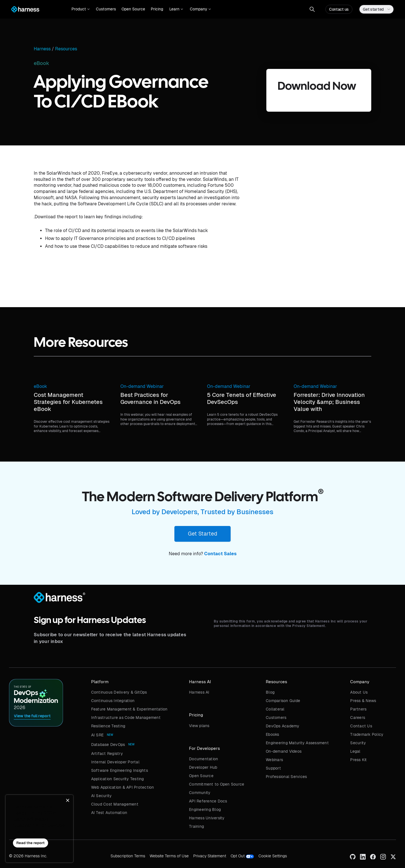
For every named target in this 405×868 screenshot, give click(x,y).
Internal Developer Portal (115, 762)
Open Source (133, 9)
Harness (42, 49)
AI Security (102, 796)
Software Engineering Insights (120, 770)
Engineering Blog (205, 809)
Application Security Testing (118, 779)
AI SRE (97, 735)
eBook (40, 386)
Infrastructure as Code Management (126, 718)
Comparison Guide (283, 701)
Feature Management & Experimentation (129, 709)
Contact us (339, 9)
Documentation (203, 759)
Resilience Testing (108, 726)
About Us (359, 692)
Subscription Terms (128, 856)
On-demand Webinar (142, 386)
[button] (81, 9)
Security (358, 743)
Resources (66, 49)
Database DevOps (108, 745)
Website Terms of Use (169, 856)
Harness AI (199, 692)
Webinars (274, 760)
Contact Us (361, 726)
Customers (106, 9)
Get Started (202, 534)
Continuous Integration (113, 701)
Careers (358, 718)
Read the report (31, 843)
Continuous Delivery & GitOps (119, 692)
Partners (358, 709)
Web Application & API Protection (123, 787)
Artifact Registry (107, 754)
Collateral (275, 709)
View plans (199, 726)
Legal (355, 751)
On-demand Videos (284, 751)
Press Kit (358, 760)
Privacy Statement (210, 856)
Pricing (157, 9)
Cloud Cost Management (115, 804)
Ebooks (273, 734)
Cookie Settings (273, 856)
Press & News (363, 701)
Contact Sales (220, 554)
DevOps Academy (283, 726)
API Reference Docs (208, 801)
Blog (270, 692)
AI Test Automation (109, 813)
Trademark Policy (367, 734)
